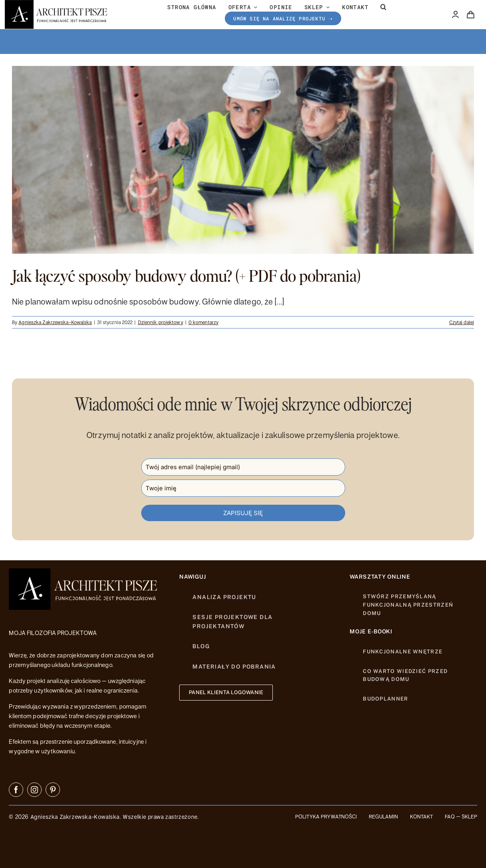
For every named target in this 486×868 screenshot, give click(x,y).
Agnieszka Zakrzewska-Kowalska (55, 322)
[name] (243, 488)
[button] (384, 7)
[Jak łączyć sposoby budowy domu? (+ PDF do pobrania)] (243, 160)
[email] (243, 467)
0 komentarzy (203, 322)
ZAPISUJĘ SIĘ (243, 513)
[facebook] (16, 790)
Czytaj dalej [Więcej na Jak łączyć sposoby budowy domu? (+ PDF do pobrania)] (462, 322)
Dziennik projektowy (161, 322)
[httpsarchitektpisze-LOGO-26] (85, 572)
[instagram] (34, 790)
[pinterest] (53, 790)
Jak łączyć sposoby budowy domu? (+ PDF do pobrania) (186, 275)
